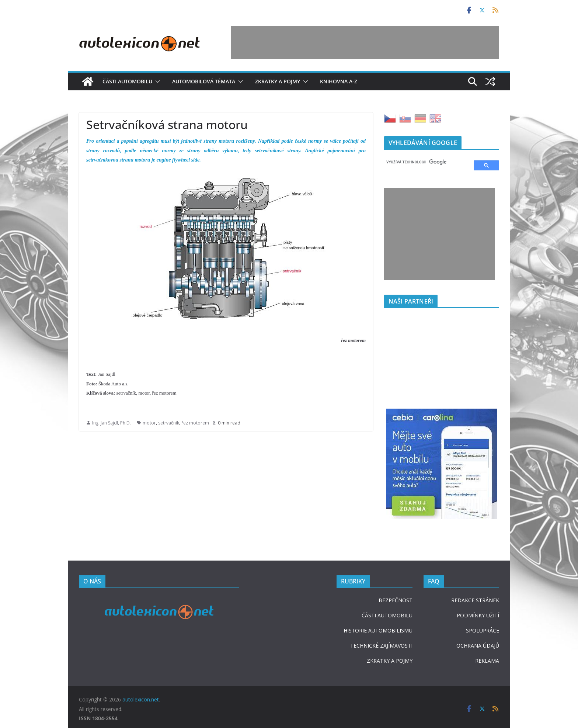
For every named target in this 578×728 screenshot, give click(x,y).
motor (149, 423)
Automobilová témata (204, 81)
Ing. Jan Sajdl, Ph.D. (112, 423)
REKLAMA (487, 661)
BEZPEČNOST (396, 600)
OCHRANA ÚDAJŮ (478, 646)
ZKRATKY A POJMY (390, 661)
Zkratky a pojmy (278, 81)
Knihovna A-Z (339, 81)
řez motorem (195, 423)
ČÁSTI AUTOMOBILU (387, 615)
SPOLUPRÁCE (483, 630)
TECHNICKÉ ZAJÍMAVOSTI (381, 646)
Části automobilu (127, 81)
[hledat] (426, 162)
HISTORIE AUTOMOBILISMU (378, 630)
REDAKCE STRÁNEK (475, 600)
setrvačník (169, 423)
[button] (156, 82)
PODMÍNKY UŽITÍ (478, 615)
